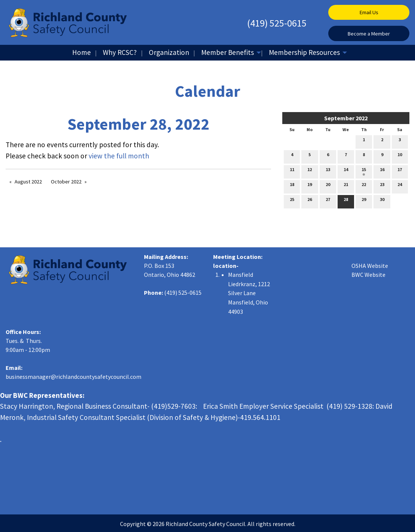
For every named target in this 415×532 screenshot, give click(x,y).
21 (346, 186)
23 (382, 186)
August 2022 (28, 182)
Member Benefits (228, 52)
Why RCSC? (120, 52)
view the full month (119, 156)
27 (328, 201)
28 (346, 201)
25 (292, 201)
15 (364, 171)
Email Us (369, 12)
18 (292, 186)
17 (400, 171)
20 (328, 186)
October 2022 (66, 182)
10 (400, 156)
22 (364, 186)
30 (382, 201)
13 (328, 171)
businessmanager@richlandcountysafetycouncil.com (73, 377)
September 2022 (346, 118)
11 (292, 171)
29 (364, 201)
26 (310, 201)
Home (82, 52)
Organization (169, 52)
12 (310, 171)
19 (310, 186)
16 (382, 171)
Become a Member (369, 34)
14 (346, 171)
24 (400, 186)
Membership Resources (304, 52)
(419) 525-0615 (277, 23)
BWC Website (368, 275)
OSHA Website (370, 266)
